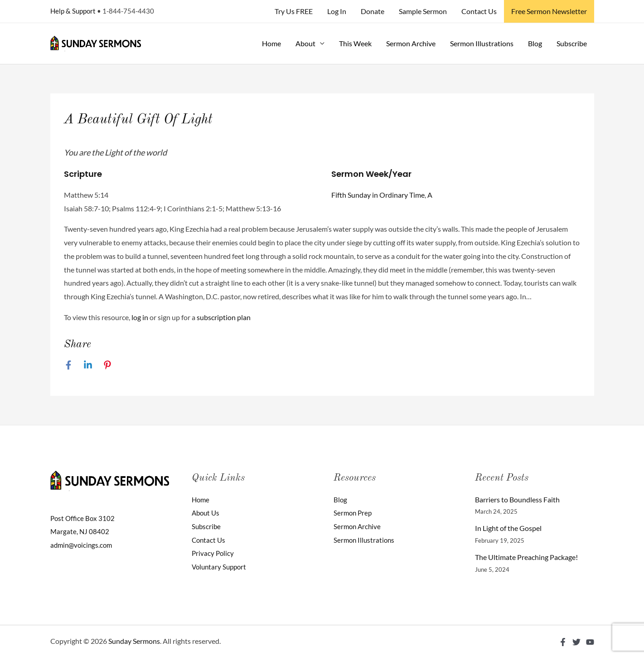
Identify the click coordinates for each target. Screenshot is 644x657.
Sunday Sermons (134, 641)
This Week (355, 43)
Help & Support (73, 11)
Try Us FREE (294, 11)
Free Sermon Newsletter (549, 11)
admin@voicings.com (83, 545)
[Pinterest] (107, 365)
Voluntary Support (221, 567)
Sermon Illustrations (482, 43)
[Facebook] (68, 365)
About (305, 43)
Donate (373, 11)
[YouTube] (590, 642)
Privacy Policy (213, 553)
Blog (535, 43)
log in (140, 317)
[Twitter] (576, 642)
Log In (337, 11)
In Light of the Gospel (508, 528)
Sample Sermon (423, 11)
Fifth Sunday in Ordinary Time (378, 195)
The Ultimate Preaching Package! (526, 557)
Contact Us (479, 11)
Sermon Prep (354, 513)
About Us (207, 513)
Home (271, 43)
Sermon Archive (411, 43)
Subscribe (572, 43)
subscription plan (224, 317)
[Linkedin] (88, 365)
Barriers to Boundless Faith (517, 499)
